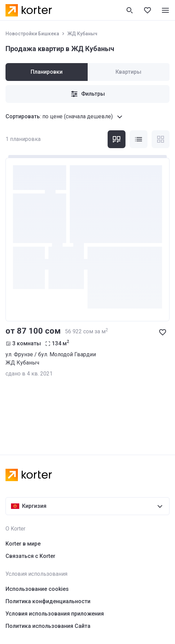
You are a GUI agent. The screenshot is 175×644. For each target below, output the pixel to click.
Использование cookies (37, 589)
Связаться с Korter (30, 556)
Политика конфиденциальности (48, 601)
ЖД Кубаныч (82, 34)
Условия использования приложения (55, 614)
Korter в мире (23, 544)
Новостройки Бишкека (32, 34)
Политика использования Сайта (48, 626)
